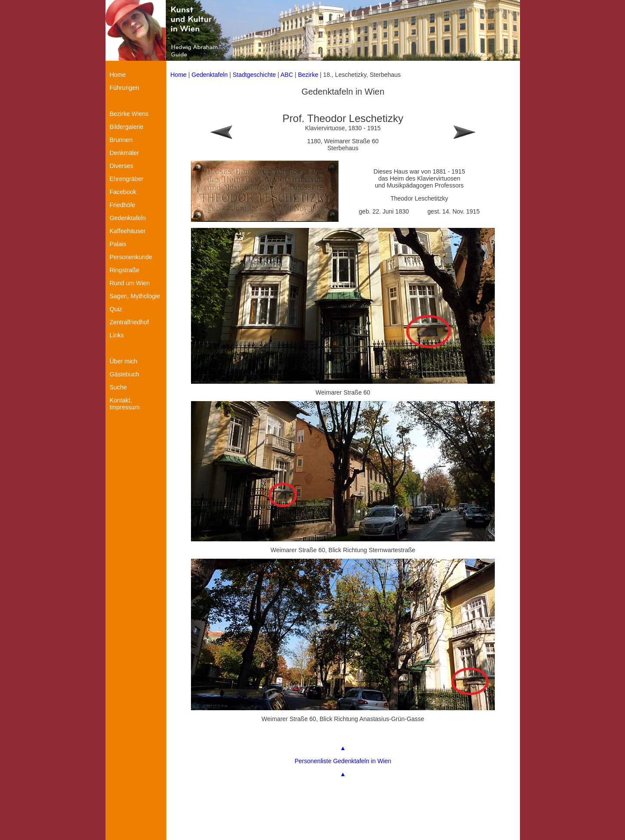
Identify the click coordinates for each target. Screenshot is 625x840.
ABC (287, 75)
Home (179, 75)
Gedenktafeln (209, 75)
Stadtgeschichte (254, 75)
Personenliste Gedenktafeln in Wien (343, 761)
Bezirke (308, 75)
